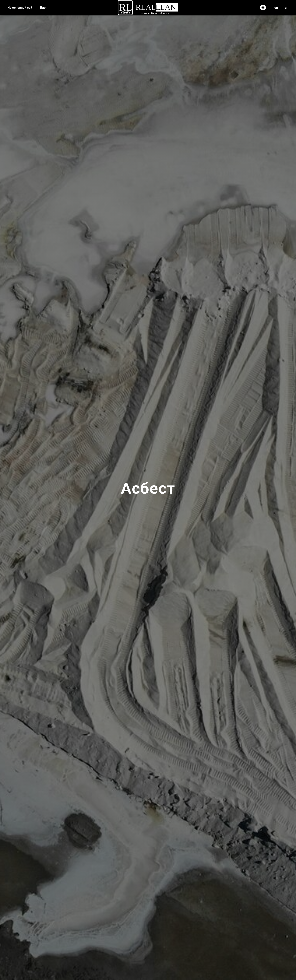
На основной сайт (21, 8)
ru (285, 8)
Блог (44, 8)
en (276, 8)
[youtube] (263, 8)
